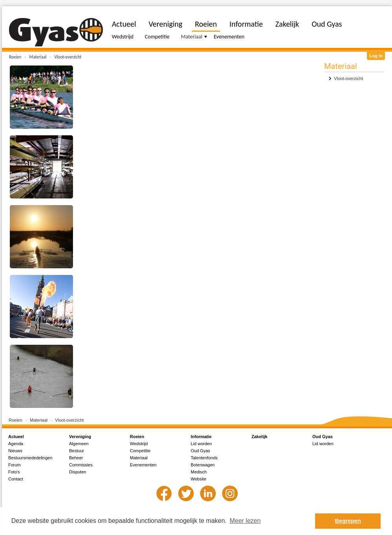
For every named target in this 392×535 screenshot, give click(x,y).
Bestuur (77, 451)
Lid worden (201, 444)
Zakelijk (287, 24)
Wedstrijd (123, 37)
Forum (15, 465)
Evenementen (229, 37)
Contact (16, 479)
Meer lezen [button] (245, 521)
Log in (376, 56)
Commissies (81, 465)
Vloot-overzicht (68, 57)
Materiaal (38, 57)
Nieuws (15, 451)
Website (199, 479)
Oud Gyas (327, 24)
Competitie (157, 37)
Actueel (124, 24)
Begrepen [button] (348, 521)
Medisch (199, 472)
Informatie (246, 24)
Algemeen (79, 444)
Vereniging (166, 24)
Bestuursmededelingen (30, 458)
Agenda (16, 444)
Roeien (15, 57)
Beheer (76, 458)
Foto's (14, 472)
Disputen (77, 472)
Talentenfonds (204, 458)
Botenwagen (203, 465)
